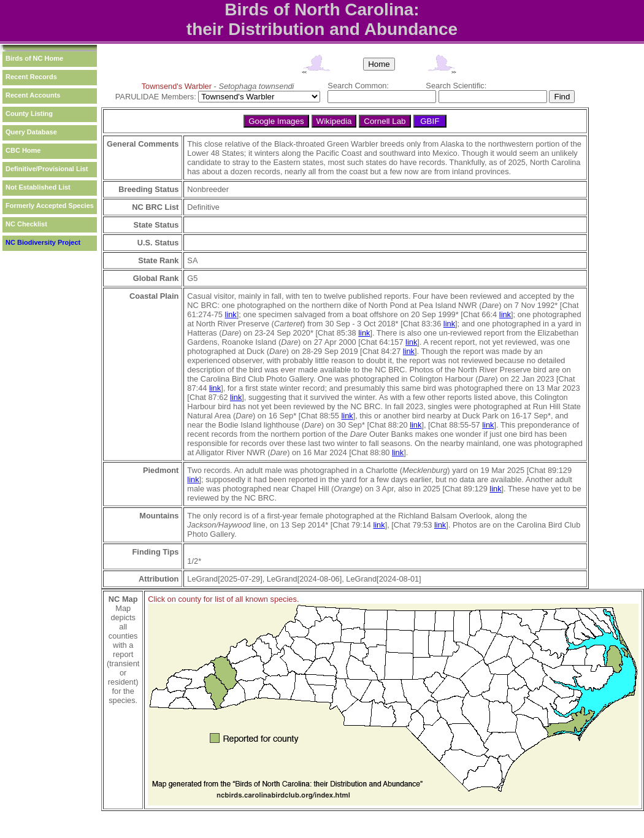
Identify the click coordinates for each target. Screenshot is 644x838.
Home (379, 64)
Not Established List (38, 187)
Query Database (31, 132)
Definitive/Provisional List (47, 169)
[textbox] (382, 97)
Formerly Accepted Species (50, 206)
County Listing (29, 113)
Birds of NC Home (34, 58)
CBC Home (23, 150)
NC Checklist (26, 224)
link (231, 314)
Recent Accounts (33, 95)
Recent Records (31, 77)
